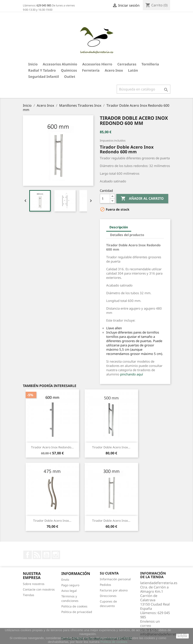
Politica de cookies (74, 606)
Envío (65, 580)
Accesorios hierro (97, 64)
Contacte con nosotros (39, 589)
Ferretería (91, 70)
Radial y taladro (42, 70)
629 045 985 (44, 5)
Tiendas (29, 595)
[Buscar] (144, 89)
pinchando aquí (132, 374)
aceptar (182, 636)
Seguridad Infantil (44, 77)
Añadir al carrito (142, 199)
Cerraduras (127, 64)
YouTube (46, 555)
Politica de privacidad (77, 612)
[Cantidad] (105, 199)
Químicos (69, 70)
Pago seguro (70, 585)
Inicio (33, 64)
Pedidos (105, 585)
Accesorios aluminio (60, 64)
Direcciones (108, 596)
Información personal (115, 579)
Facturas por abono (114, 590)
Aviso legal (69, 591)
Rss (37, 555)
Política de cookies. (114, 642)
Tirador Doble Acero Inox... (111, 447)
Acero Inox (114, 70)
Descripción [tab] (119, 227)
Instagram (56, 555)
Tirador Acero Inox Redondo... (52, 447)
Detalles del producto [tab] (127, 235)
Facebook (28, 555)
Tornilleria (150, 64)
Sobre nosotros (34, 584)
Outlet (70, 77)
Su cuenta (109, 573)
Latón (133, 70)
